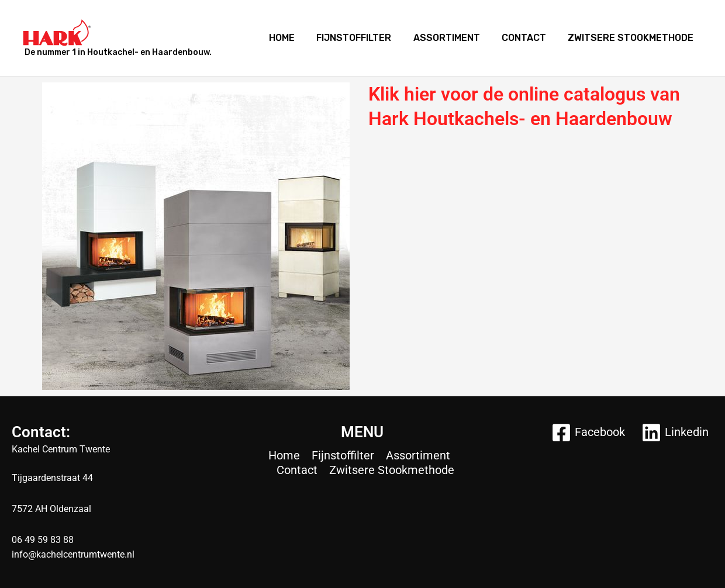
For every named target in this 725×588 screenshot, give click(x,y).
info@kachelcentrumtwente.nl (73, 554)
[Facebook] (588, 433)
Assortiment (454, 38)
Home (296, 38)
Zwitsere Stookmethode (632, 38)
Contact (529, 38)
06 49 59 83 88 (43, 540)
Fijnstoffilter (365, 38)
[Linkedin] (675, 433)
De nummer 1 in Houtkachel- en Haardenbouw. (118, 52)
